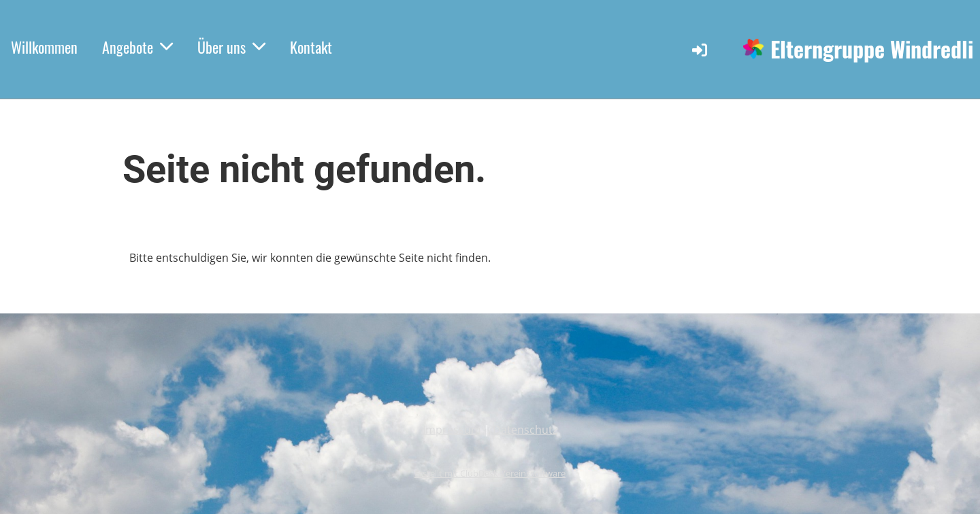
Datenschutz (525, 430)
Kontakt (311, 47)
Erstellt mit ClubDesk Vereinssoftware (490, 473)
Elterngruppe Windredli (872, 49)
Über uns (231, 47)
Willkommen (44, 47)
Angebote (137, 47)
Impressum (452, 430)
